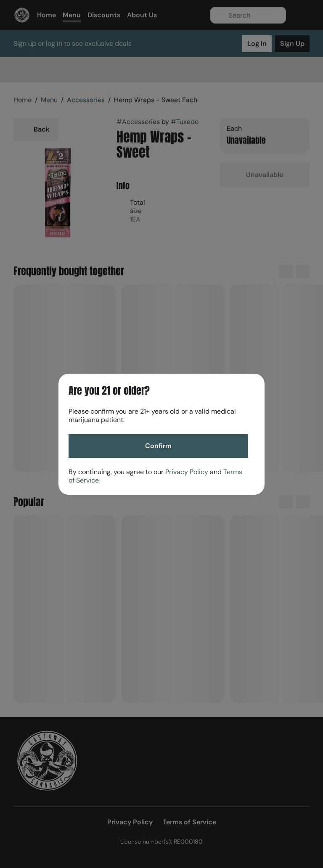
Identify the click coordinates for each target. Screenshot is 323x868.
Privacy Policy (187, 472)
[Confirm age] (158, 446)
